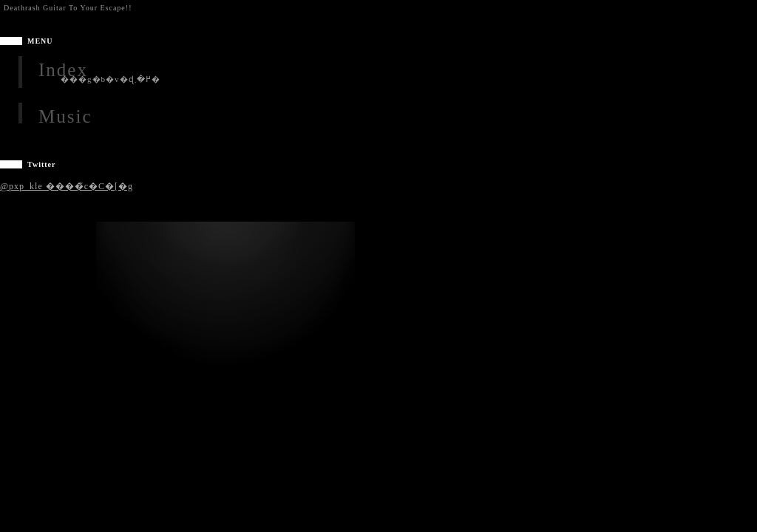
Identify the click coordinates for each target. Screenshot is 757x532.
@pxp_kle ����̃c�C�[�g (67, 186)
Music (65, 116)
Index (63, 70)
